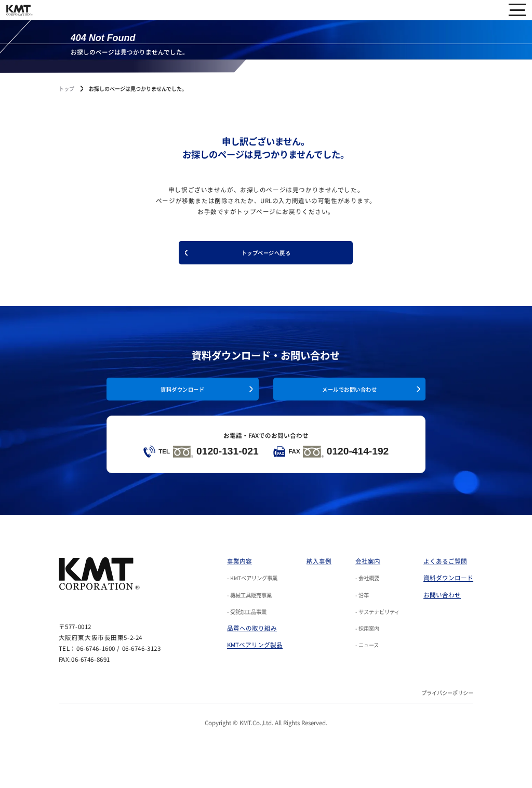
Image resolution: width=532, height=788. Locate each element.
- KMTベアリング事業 (252, 578)
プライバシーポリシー (447, 693)
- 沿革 (362, 595)
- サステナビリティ (377, 612)
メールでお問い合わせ (349, 389)
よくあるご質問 (445, 561)
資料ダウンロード (182, 389)
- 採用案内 (367, 628)
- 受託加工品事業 (247, 612)
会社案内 (368, 561)
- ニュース (367, 645)
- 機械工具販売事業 (249, 595)
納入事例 (319, 561)
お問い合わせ (442, 595)
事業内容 (240, 561)
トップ (66, 89)
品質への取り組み (252, 628)
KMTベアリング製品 (255, 645)
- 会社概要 (367, 578)
